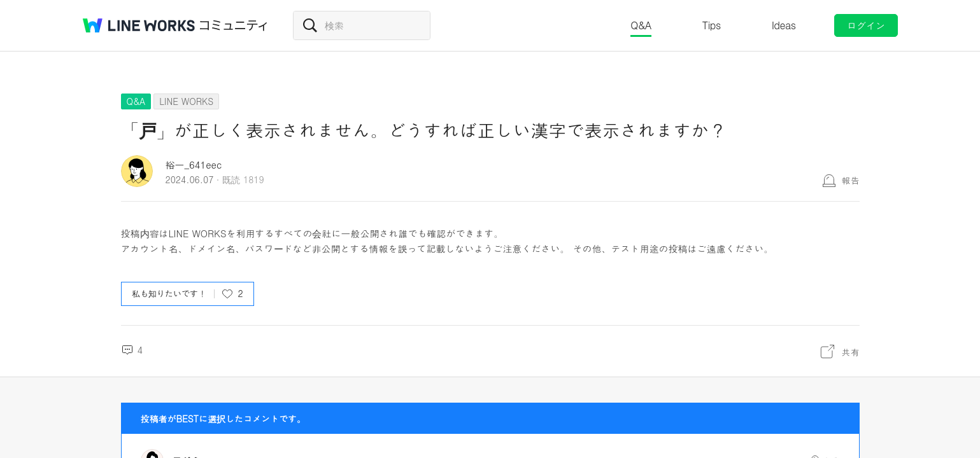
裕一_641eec (194, 164)
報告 (851, 180)
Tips (712, 25)
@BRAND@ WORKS (139, 25)
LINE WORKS (186, 101)
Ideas (784, 25)
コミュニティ (234, 25)
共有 (851, 352)
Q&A (641, 25)
